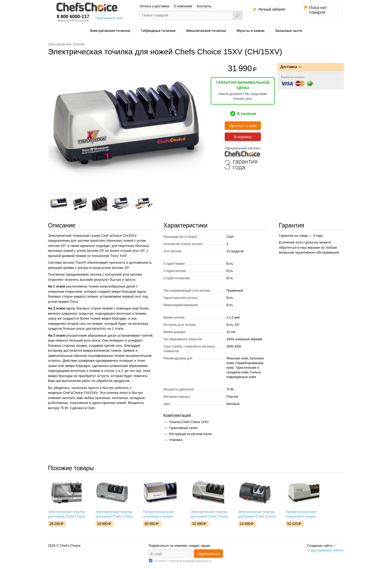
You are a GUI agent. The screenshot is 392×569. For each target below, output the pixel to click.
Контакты (204, 6)
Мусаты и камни (251, 31)
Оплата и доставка (154, 6)
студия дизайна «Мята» (326, 550)
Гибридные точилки (158, 31)
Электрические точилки (110, 31)
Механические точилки (206, 31)
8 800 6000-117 (73, 17)
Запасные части (289, 31)
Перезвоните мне (109, 18)
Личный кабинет (272, 9)
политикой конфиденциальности (190, 561)
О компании (183, 6)
